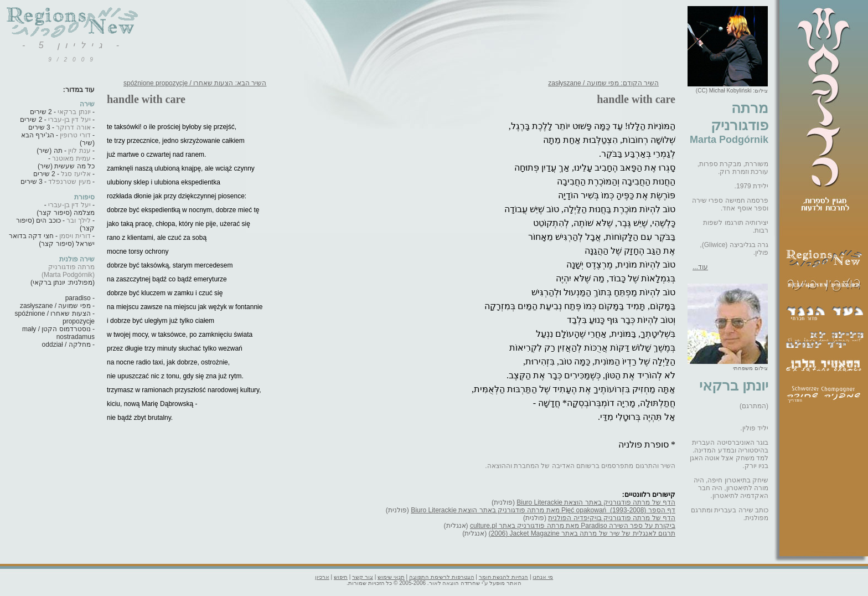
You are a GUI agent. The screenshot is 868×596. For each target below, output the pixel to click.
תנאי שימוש (391, 577)
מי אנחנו (543, 577)
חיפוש (341, 577)
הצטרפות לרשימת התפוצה (442, 577)
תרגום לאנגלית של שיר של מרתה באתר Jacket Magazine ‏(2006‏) (582, 533)
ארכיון (322, 577)
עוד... (700, 267)
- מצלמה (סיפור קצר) (66, 209)
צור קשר (363, 577)
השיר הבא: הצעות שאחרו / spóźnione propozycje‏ (195, 83)
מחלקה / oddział (66, 345)
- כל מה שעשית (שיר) (66, 162)
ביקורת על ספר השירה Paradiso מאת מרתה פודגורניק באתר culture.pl (573, 526)
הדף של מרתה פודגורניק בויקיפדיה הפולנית (612, 518)
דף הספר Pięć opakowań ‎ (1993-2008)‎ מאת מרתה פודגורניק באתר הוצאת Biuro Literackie (543, 510)
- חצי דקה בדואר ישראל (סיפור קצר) (52, 240)
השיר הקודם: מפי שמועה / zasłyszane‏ (603, 83)
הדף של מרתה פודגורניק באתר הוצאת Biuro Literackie (596, 502)
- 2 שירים (60, 112)
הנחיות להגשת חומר (504, 577)
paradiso (78, 298)
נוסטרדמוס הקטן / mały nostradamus (58, 333)
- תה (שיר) (63, 151)
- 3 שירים (60, 127)
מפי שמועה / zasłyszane (55, 306)
